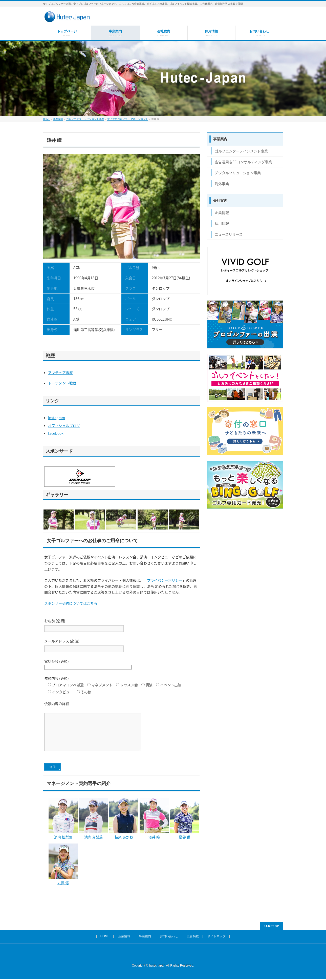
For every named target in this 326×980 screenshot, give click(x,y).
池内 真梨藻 (93, 845)
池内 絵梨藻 (63, 845)
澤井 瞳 (154, 845)
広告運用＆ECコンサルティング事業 (243, 162)
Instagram (57, 418)
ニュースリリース (229, 234)
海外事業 (222, 184)
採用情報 (222, 223)
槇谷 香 (184, 845)
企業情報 (222, 212)
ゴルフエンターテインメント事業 (241, 151)
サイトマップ (216, 937)
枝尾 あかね (124, 845)
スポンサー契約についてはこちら (71, 603)
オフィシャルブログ (64, 425)
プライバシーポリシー (165, 580)
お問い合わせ (169, 937)
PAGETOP (271, 927)
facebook (56, 433)
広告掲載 (193, 937)
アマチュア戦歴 (60, 373)
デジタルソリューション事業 (238, 173)
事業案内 (145, 937)
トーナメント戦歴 (62, 383)
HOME (105, 937)
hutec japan (157, 967)
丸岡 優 (63, 890)
